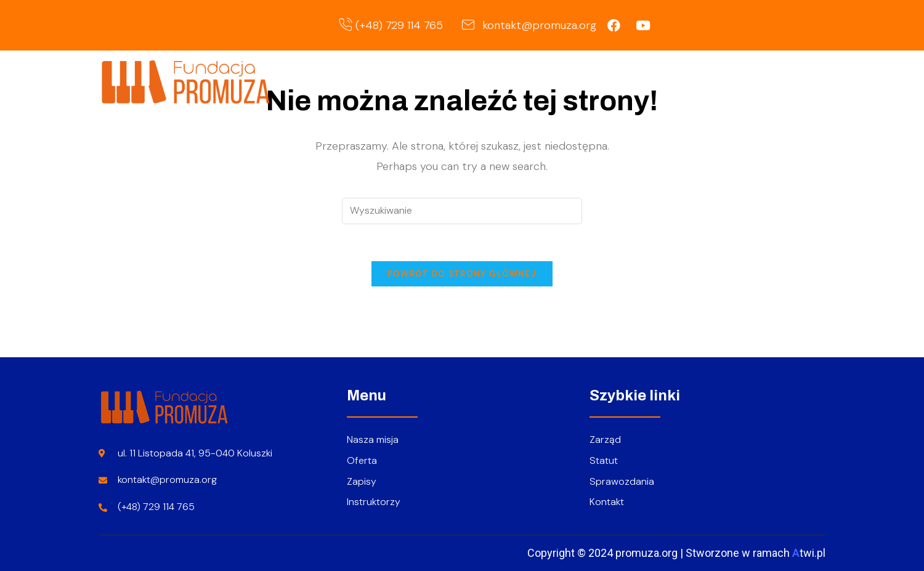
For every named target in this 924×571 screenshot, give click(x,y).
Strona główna (504, 81)
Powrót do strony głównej (462, 274)
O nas (588, 81)
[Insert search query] (462, 211)
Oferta (660, 81)
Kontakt (790, 81)
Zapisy (727, 81)
